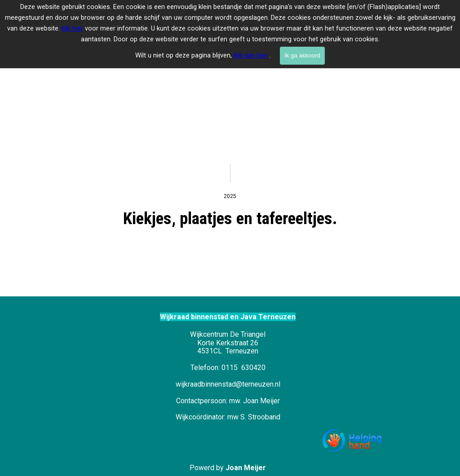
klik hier (72, 28)
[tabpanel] (230, 81)
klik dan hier (251, 55)
